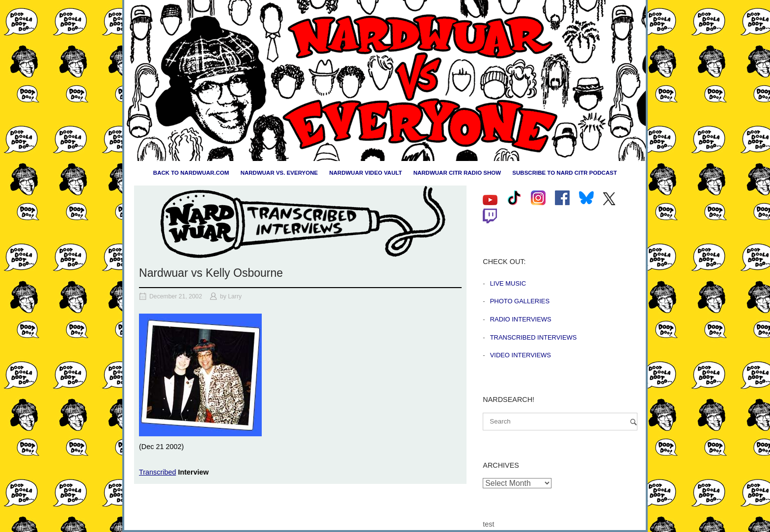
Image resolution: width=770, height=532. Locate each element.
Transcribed (157, 472)
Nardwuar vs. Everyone (279, 173)
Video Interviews (521, 355)
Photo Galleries (520, 301)
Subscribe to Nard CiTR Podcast (564, 173)
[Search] (633, 422)
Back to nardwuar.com (191, 173)
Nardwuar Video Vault (365, 173)
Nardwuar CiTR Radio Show (457, 173)
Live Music (508, 283)
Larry (235, 296)
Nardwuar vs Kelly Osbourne (211, 273)
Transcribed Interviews (534, 337)
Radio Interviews (521, 319)
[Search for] (560, 422)
